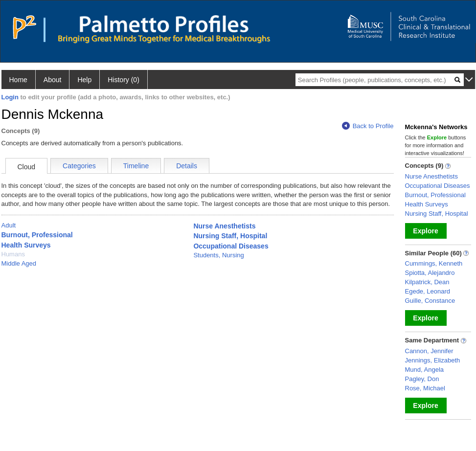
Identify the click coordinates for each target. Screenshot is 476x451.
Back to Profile (368, 126)
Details (187, 166)
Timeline (136, 166)
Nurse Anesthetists (224, 226)
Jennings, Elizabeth (433, 360)
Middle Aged (19, 263)
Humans (13, 254)
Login (10, 97)
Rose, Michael (425, 388)
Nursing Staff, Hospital (230, 236)
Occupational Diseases (231, 246)
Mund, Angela (425, 370)
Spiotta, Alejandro (430, 273)
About (53, 80)
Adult (9, 225)
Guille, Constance (430, 301)
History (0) (124, 80)
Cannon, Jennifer (429, 351)
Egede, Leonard (428, 291)
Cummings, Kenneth (434, 263)
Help (84, 80)
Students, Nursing (218, 255)
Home (18, 80)
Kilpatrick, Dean (427, 282)
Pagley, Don (422, 379)
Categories (79, 166)
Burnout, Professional (37, 235)
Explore (425, 231)
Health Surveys (26, 245)
